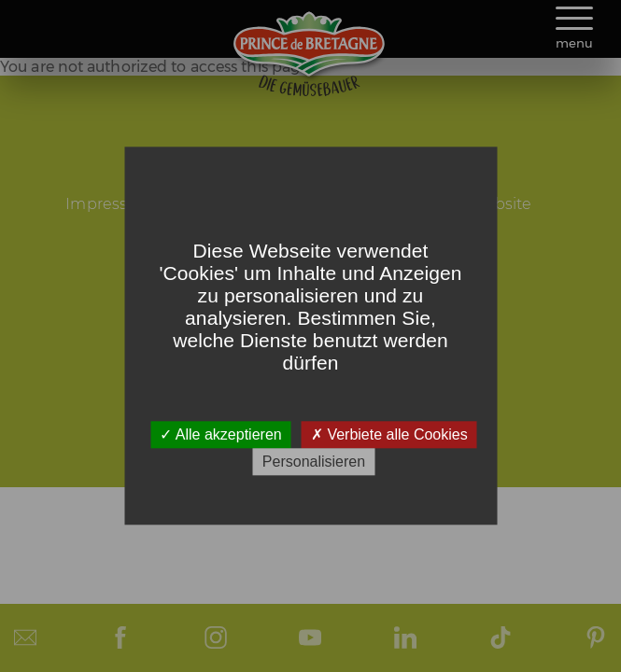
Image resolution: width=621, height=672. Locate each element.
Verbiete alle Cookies (389, 434)
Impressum (109, 204)
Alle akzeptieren (220, 434)
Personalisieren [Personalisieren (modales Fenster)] (314, 462)
